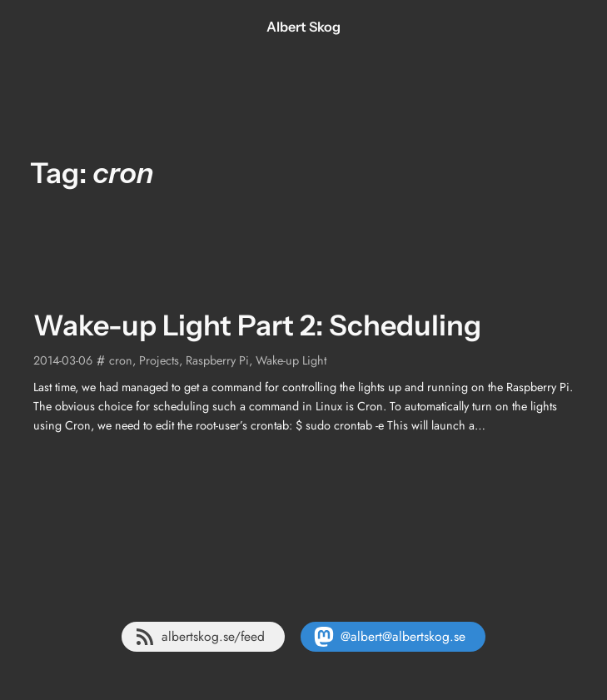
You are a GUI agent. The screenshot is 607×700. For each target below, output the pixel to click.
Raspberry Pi (217, 360)
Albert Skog (303, 27)
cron (121, 360)
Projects (159, 360)
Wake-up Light (291, 360)
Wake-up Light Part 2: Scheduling (257, 326)
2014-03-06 (63, 360)
